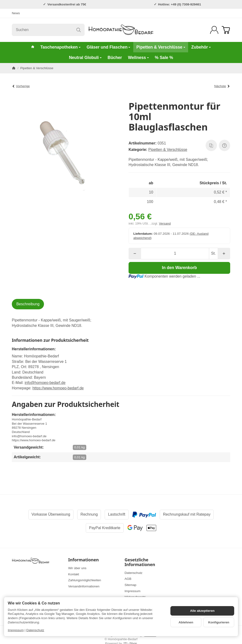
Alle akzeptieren (202, 611)
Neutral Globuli (85, 58)
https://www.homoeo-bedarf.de (58, 388)
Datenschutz (35, 630)
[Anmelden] (214, 30)
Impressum (16, 630)
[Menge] (175, 253)
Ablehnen (186, 622)
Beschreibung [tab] (28, 304)
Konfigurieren (219, 622)
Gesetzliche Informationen (140, 562)
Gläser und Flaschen (108, 47)
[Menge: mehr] (224, 253)
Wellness (138, 58)
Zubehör (201, 47)
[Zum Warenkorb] (226, 30)
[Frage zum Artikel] (225, 145)
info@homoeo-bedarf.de (45, 383)
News (16, 13)
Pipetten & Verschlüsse (161, 47)
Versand (165, 223)
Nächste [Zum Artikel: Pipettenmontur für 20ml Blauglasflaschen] (222, 86)
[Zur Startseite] (121, 30)
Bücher (115, 58)
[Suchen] (48, 30)
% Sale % (164, 58)
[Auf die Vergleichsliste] (211, 145)
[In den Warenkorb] (179, 268)
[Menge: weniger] (135, 253)
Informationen (84, 560)
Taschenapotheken (60, 47)
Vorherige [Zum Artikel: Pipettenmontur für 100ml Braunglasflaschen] (21, 86)
